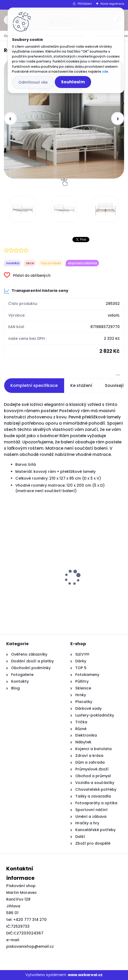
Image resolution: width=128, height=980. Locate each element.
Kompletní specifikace (34, 385)
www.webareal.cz (85, 975)
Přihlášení (85, 4)
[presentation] (10, 118)
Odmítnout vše (33, 82)
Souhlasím (73, 82)
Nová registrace (112, 4)
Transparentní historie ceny (36, 291)
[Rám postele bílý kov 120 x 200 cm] (64, 118)
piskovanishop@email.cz (30, 946)
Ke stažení (81, 385)
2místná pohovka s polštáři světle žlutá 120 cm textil (31, 586)
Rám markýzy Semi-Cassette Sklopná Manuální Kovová (90, 586)
